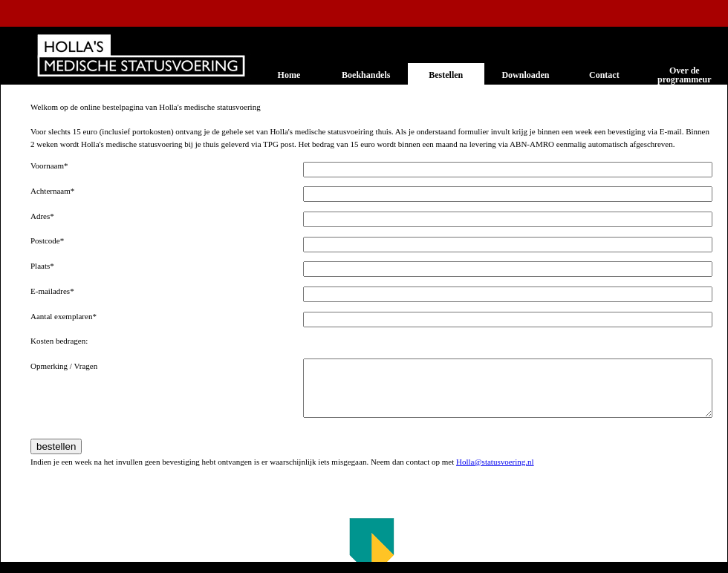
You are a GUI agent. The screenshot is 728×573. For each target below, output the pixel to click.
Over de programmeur (684, 75)
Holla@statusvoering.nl (495, 462)
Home (289, 75)
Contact (604, 75)
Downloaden (525, 75)
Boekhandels (366, 75)
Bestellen (446, 75)
